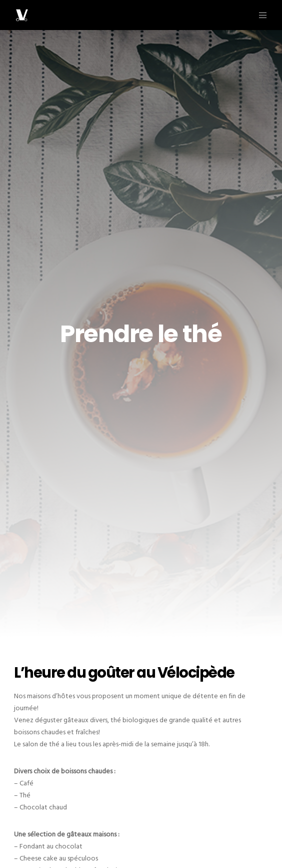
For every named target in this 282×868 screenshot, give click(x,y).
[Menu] (260, 15)
